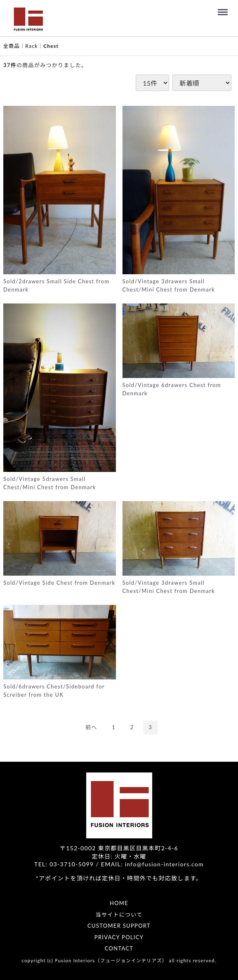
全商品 (12, 46)
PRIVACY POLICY (119, 937)
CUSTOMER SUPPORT (119, 926)
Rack (31, 46)
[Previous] (91, 727)
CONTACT (119, 948)
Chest (51, 46)
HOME (119, 903)
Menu (224, 8)
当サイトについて (119, 914)
